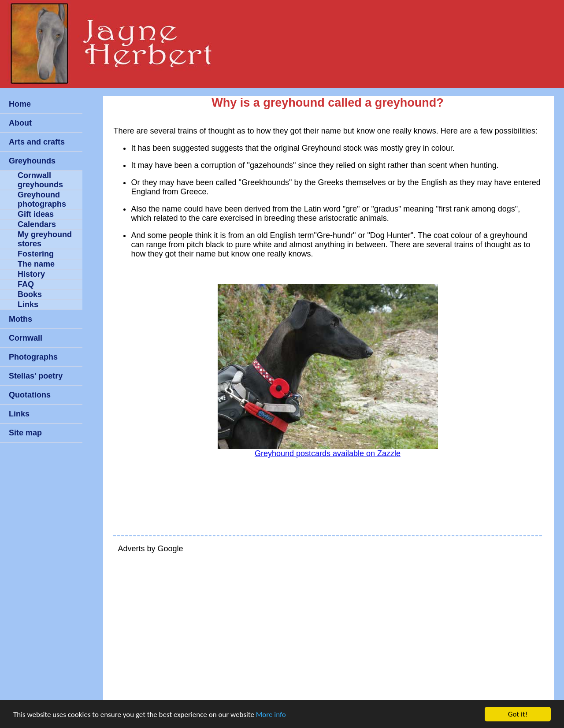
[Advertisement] (327, 623)
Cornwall (26, 338)
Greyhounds (32, 161)
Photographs (33, 357)
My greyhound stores (45, 239)
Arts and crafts (37, 142)
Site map (25, 433)
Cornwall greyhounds (40, 180)
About (20, 123)
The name (36, 264)
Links (28, 305)
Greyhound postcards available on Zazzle (328, 453)
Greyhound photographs (42, 199)
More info (271, 715)
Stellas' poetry (36, 376)
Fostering (36, 254)
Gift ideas (36, 214)
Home (20, 104)
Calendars (37, 224)
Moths (20, 319)
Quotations (30, 395)
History (31, 274)
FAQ (26, 284)
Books (30, 294)
